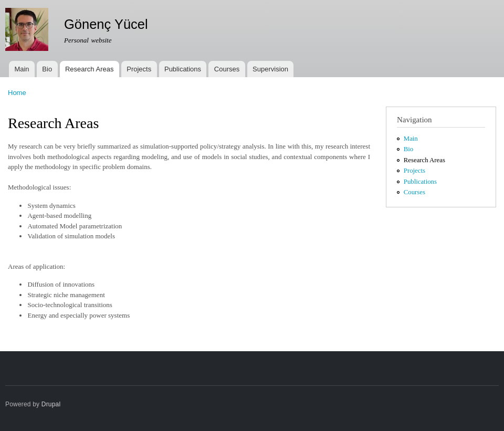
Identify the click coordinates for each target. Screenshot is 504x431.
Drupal (51, 404)
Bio (47, 69)
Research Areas (90, 69)
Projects (139, 69)
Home (17, 93)
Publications (183, 69)
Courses (227, 69)
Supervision (270, 69)
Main (22, 69)
